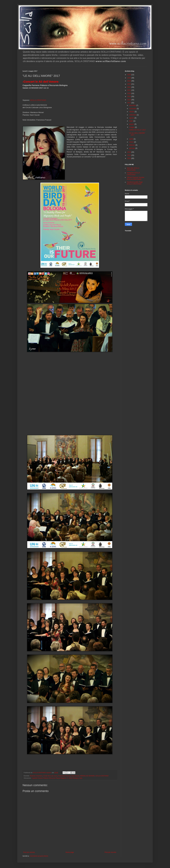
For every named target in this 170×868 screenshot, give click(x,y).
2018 (129, 100)
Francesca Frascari (64, 776)
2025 (129, 78)
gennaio (132, 148)
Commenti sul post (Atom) (39, 856)
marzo (132, 142)
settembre (133, 115)
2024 (129, 81)
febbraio (132, 145)
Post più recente (29, 852)
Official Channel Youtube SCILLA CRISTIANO (136, 178)
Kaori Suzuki (75, 776)
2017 (129, 103)
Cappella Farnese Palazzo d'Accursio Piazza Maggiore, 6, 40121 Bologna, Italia (57, 778)
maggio (132, 127)
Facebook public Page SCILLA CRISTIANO (135, 183)
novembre (133, 109)
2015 (129, 155)
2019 (129, 96)
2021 (129, 90)
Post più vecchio (110, 852)
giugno (132, 124)
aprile (131, 139)
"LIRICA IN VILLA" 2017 (137, 130)
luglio (131, 121)
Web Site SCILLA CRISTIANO (133, 169)
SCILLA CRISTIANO (38, 100)
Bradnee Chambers (36, 776)
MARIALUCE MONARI (87, 776)
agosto (132, 118)
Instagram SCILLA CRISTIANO (133, 174)
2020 (129, 93)
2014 (129, 158)
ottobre (132, 112)
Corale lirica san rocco (50, 776)
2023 (129, 84)
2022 (129, 87)
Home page (70, 852)
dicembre (133, 105)
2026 (129, 75)
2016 (129, 152)
